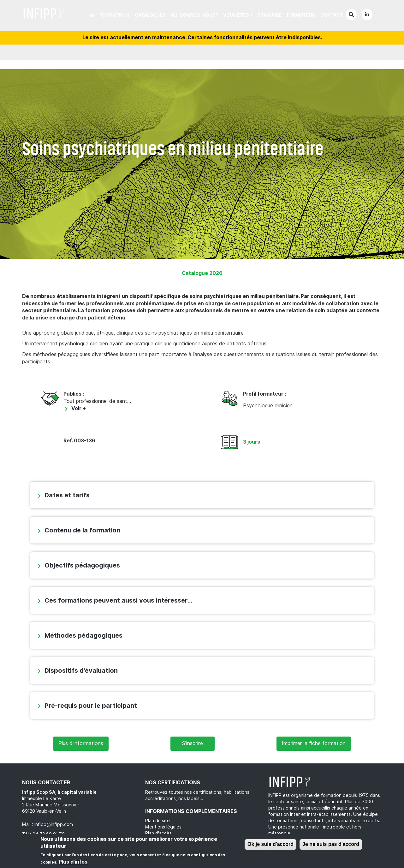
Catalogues (150, 15)
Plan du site (157, 821)
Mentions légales (163, 827)
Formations (115, 15)
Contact (332, 15)
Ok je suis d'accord (270, 844)
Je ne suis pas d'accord (331, 844)
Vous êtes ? (238, 15)
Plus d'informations (81, 743)
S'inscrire (193, 743)
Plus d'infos (73, 862)
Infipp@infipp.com (54, 824)
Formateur (301, 15)
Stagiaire (270, 15)
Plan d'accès (158, 833)
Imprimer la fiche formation (314, 743)
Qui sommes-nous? (194, 15)
